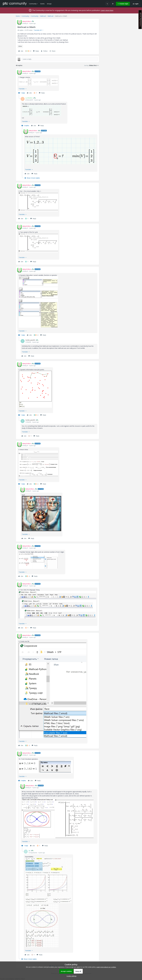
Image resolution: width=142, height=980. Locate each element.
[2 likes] (36, 335)
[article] (57, 82)
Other (20, 46)
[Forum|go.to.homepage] (15, 4)
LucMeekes (29, 98)
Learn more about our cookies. (106, 967)
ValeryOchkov (27, 21)
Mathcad (43, 16)
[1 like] (35, 93)
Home (18, 16)
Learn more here (107, 10)
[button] (123, 4)
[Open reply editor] (57, 59)
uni (29, 851)
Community (25, 16)
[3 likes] (28, 51)
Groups (49, 4)
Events (42, 4)
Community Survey (140, 19)
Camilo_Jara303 (30, 340)
